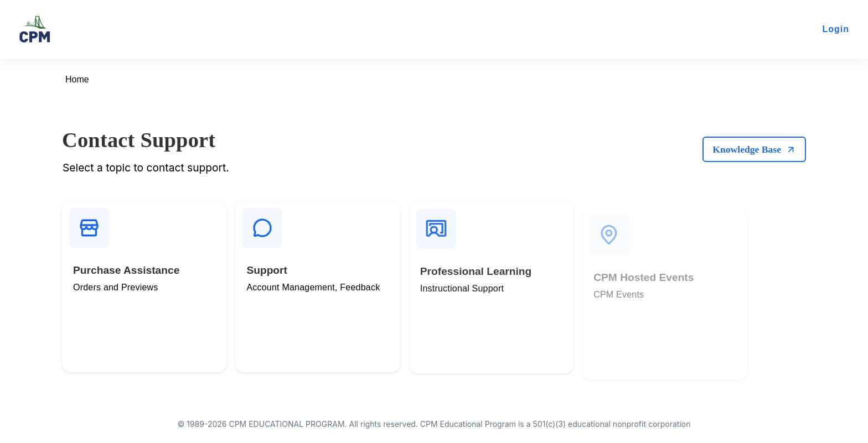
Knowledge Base (754, 149)
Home (77, 79)
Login (836, 29)
